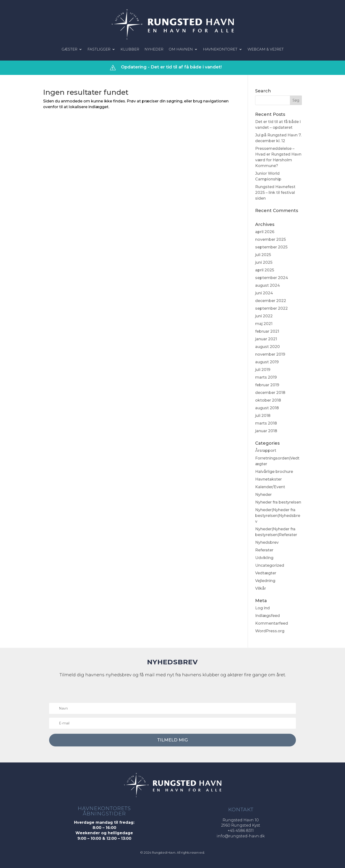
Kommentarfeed (272, 623)
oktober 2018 (268, 400)
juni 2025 (264, 262)
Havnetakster (268, 479)
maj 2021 (264, 324)
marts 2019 (266, 377)
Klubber (130, 50)
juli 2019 (263, 370)
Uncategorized (270, 565)
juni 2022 (264, 316)
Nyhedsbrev (267, 542)
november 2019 (270, 354)
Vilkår (261, 588)
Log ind (262, 608)
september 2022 (271, 308)
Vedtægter (266, 573)
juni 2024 (264, 293)
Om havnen (181, 50)
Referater (264, 550)
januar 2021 (266, 339)
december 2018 (270, 393)
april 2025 (265, 270)
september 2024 (272, 278)
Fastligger (99, 50)
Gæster (69, 50)
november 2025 (270, 239)
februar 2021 (267, 331)
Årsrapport (266, 451)
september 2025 (271, 247)
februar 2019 (267, 385)
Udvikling (264, 558)
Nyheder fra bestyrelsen (278, 502)
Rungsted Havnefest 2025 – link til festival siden (275, 193)
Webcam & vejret (266, 50)
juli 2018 (263, 416)
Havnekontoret (220, 50)
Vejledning (265, 581)
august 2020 (267, 347)
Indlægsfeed (267, 616)
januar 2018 (266, 431)
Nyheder (154, 50)
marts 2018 (266, 423)
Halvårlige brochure (274, 472)
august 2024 (267, 285)
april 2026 (265, 232)
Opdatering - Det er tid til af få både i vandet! (171, 67)
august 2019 (267, 362)
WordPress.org (270, 631)
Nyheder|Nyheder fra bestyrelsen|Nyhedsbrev (278, 516)
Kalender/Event (270, 487)
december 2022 (271, 301)
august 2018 (267, 408)
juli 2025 (263, 255)
